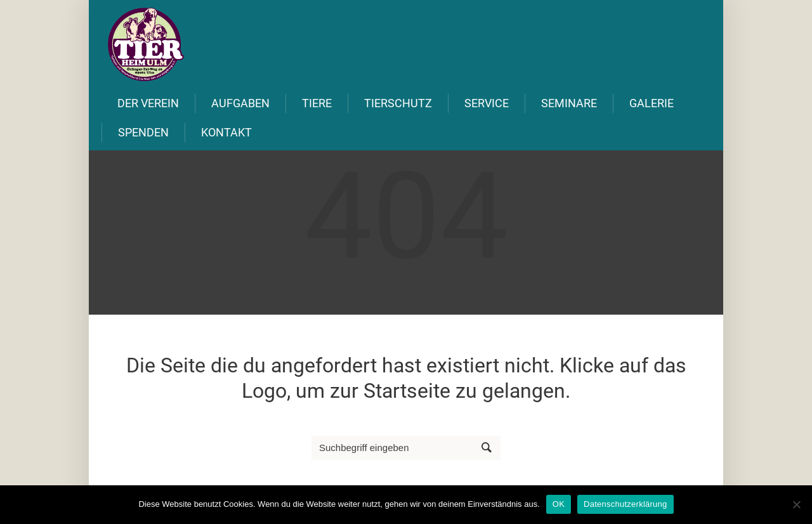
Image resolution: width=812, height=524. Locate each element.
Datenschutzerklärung (625, 504)
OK (559, 504)
